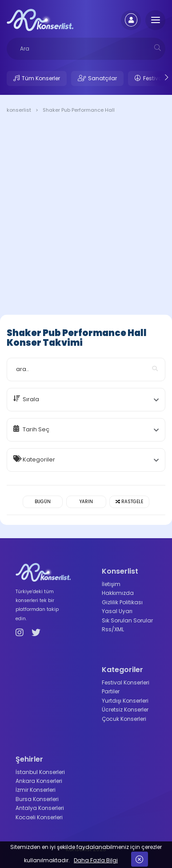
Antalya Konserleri (40, 808)
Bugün (43, 502)
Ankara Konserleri (39, 781)
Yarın (86, 502)
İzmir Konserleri (36, 790)
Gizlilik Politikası (122, 602)
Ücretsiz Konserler (125, 710)
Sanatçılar (102, 78)
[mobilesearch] (158, 48)
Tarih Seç (36, 429)
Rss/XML (113, 629)
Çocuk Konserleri (124, 719)
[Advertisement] (86, 216)
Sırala (31, 399)
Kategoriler (39, 459)
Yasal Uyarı (117, 611)
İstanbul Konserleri (40, 772)
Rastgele (129, 502)
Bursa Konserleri (37, 799)
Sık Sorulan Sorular (127, 620)
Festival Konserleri (126, 682)
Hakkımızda (118, 593)
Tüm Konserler (41, 78)
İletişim (111, 584)
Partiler (111, 691)
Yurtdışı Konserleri (125, 701)
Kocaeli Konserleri (39, 817)
